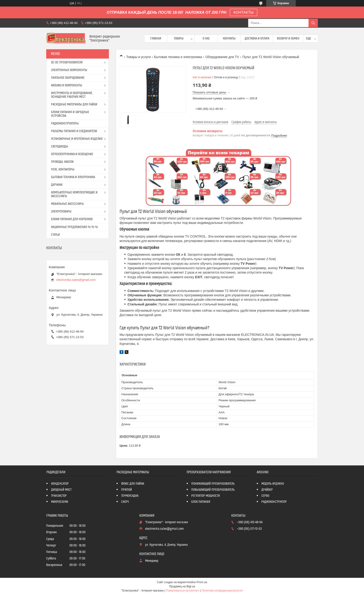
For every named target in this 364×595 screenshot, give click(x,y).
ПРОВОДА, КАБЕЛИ (62, 162)
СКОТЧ (125, 502)
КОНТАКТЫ (244, 12)
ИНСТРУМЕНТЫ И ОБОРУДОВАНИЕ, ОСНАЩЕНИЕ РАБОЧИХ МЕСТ (72, 95)
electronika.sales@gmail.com (76, 280)
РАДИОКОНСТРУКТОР (274, 502)
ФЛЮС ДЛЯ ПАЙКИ (133, 484)
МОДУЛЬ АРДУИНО (273, 484)
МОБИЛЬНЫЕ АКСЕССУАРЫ (67, 204)
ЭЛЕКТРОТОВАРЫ (61, 212)
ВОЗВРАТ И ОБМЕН (288, 39)
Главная (156, 39)
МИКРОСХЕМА (60, 502)
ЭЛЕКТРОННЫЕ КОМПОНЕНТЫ (69, 70)
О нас (206, 39)
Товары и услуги (138, 57)
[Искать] (313, 23)
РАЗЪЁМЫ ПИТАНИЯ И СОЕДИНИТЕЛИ (74, 131)
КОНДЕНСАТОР (60, 484)
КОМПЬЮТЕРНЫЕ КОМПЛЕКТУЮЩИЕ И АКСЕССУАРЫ (74, 194)
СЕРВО (265, 496)
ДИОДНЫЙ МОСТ (61, 490)
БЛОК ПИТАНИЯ (201, 502)
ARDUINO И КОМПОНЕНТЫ (67, 85)
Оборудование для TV (222, 57)
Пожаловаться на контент (183, 591)
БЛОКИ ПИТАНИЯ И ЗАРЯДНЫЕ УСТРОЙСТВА (70, 114)
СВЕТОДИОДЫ (60, 147)
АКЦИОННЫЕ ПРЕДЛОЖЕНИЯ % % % (74, 227)
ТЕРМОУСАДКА (130, 496)
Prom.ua (202, 582)
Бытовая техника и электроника (178, 57)
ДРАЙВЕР (267, 490)
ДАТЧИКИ (57, 185)
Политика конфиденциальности (222, 591)
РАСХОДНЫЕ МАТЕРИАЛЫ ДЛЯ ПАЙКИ (74, 105)
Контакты (229, 39)
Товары (179, 39)
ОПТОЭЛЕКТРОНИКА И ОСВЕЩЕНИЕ (72, 154)
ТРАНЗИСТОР (59, 496)
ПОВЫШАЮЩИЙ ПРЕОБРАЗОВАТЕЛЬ (213, 490)
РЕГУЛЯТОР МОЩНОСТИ (206, 496)
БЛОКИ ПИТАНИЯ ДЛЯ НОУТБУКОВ (72, 219)
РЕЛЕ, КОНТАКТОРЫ (63, 170)
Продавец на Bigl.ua (182, 586)
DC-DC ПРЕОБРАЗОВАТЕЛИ (67, 62)
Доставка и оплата (257, 39)
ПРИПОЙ (127, 490)
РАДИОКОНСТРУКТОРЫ (65, 124)
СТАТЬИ (55, 235)
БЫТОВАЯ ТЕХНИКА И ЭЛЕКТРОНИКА (73, 177)
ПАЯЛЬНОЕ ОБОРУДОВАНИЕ (68, 78)
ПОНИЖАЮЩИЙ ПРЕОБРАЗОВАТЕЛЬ (213, 484)
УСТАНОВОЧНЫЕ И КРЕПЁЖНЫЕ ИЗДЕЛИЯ (77, 139)
